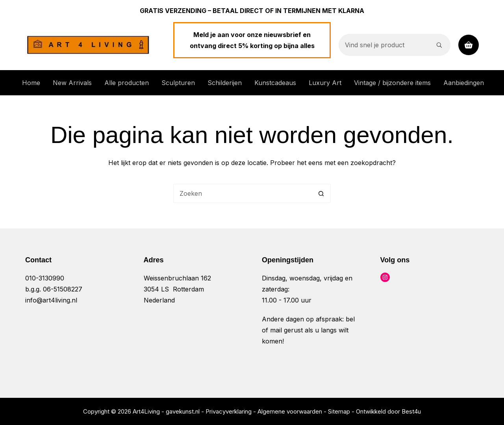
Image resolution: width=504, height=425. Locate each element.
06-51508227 (63, 289)
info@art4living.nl (51, 300)
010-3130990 (45, 278)
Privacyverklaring (229, 411)
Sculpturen (178, 83)
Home (31, 83)
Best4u (411, 411)
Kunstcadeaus (275, 83)
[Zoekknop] (439, 45)
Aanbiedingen (464, 83)
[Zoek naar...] (384, 45)
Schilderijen (225, 83)
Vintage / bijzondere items (392, 83)
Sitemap (339, 411)
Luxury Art (325, 83)
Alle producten (127, 83)
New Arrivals (72, 83)
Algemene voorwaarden (290, 411)
